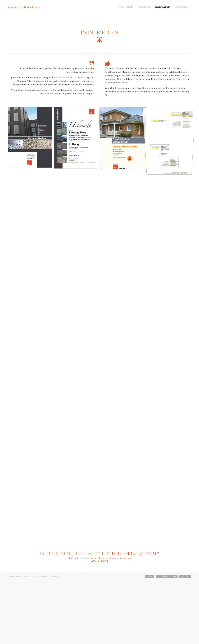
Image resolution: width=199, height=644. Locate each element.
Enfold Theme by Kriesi (48, 576)
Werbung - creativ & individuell (24, 7)
